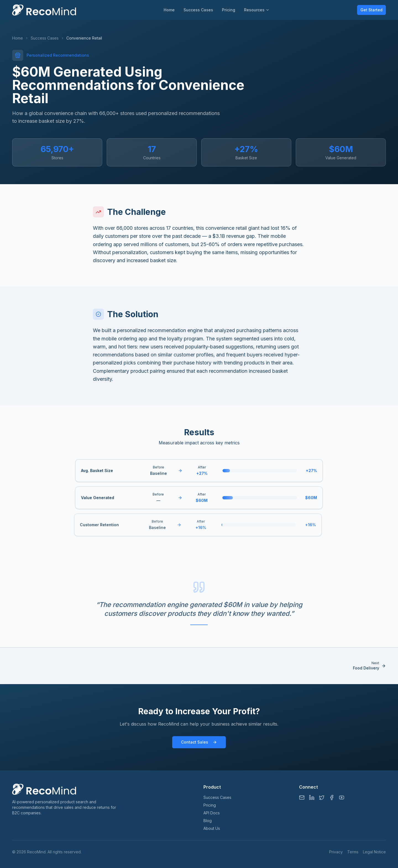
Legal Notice (374, 852)
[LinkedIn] (312, 797)
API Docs (212, 813)
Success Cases (198, 10)
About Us (212, 828)
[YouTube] (342, 797)
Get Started (371, 10)
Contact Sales (199, 745)
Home (169, 10)
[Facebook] (332, 797)
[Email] (302, 797)
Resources (257, 10)
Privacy (336, 852)
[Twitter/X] (322, 797)
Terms (353, 852)
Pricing (229, 10)
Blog (208, 821)
